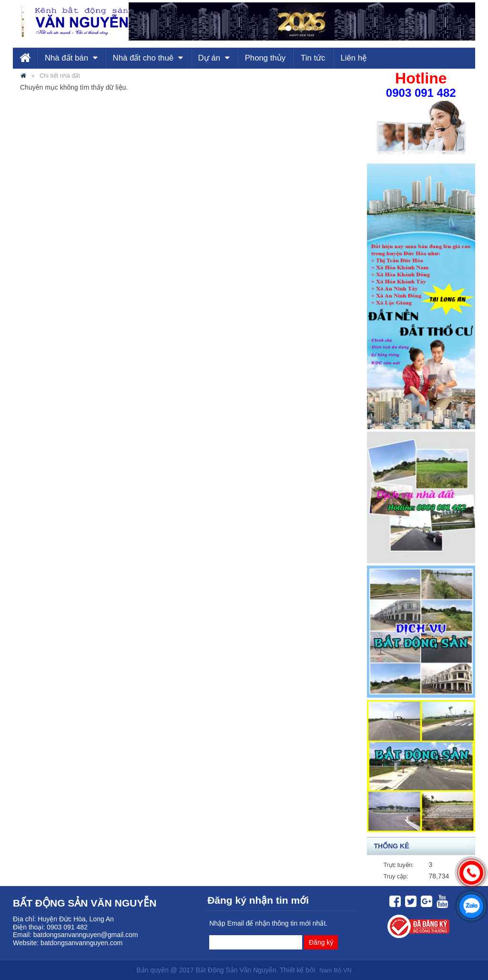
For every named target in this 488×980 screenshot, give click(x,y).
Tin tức (313, 58)
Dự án (214, 58)
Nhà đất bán (71, 58)
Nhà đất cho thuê (148, 58)
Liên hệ (353, 58)
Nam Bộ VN (335, 970)
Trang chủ (25, 58)
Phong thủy (265, 58)
